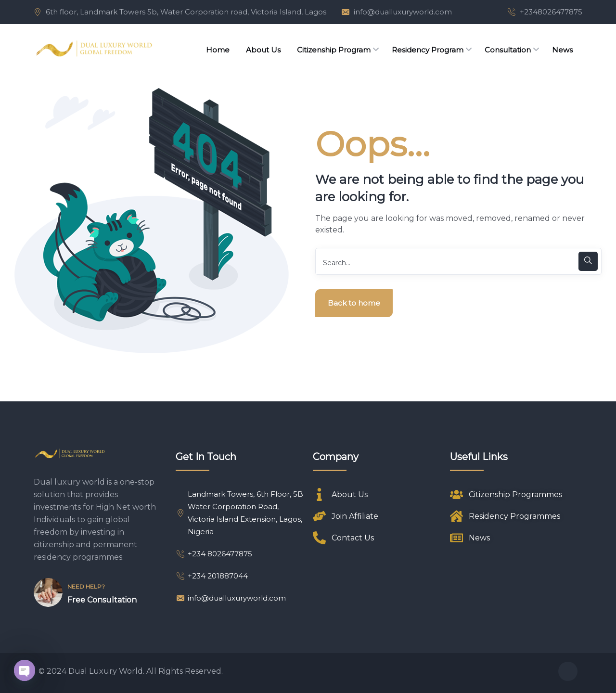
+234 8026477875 (214, 554)
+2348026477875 (551, 12)
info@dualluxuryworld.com (403, 12)
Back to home (354, 303)
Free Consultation (102, 600)
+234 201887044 (212, 576)
